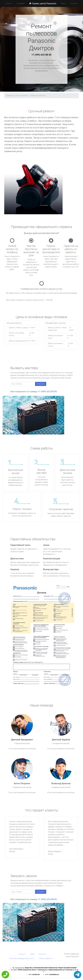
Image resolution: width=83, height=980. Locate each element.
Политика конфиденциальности (22, 958)
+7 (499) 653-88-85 (41, 55)
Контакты (74, 3)
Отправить (41, 384)
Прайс (63, 3)
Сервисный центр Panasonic (17, 96)
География (20, 3)
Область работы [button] (45, 958)
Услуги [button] (8, 3)
